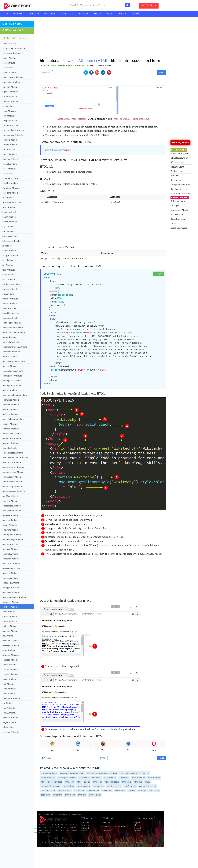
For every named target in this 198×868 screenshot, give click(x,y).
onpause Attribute (11, 520)
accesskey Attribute (11, 53)
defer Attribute (9, 169)
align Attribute (9, 63)
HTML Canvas (13, 30)
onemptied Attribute (11, 400)
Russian (137, 831)
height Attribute (9, 217)
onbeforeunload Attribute (14, 332)
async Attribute (9, 72)
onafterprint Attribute (12, 323)
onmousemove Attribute (14, 472)
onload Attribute (10, 448)
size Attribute (9, 684)
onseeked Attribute (11, 564)
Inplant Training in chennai (109, 842)
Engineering (177, 171)
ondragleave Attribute (12, 376)
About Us (86, 822)
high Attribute (9, 227)
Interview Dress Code (181, 193)
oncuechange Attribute (13, 371)
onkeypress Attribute (12, 438)
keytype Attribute (10, 255)
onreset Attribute (10, 544)
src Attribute (8, 703)
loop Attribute (9, 270)
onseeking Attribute (11, 568)
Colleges (175, 206)
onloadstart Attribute (12, 462)
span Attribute (9, 694)
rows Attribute (9, 650)
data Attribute (9, 150)
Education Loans (178, 219)
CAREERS (123, 14)
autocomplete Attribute (13, 77)
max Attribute (9, 280)
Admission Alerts (179, 210)
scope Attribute (9, 665)
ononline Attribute (11, 501)
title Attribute (8, 727)
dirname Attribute (10, 178)
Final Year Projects (180, 153)
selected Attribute (11, 674)
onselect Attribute (11, 573)
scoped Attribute (10, 670)
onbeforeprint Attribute (13, 328)
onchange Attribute (11, 352)
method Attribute (10, 289)
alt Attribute (8, 68)
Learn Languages (179, 228)
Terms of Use (87, 825)
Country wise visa (179, 189)
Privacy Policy (87, 828)
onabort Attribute (10, 318)
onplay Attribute (10, 525)
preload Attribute (10, 626)
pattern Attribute (10, 617)
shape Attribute (9, 679)
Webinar (106, 822)
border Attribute (10, 97)
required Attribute (10, 641)
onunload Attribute (11, 592)
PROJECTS (97, 14)
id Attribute (7, 246)
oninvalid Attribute (11, 429)
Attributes (83, 66)
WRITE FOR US (149, 5)
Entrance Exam (178, 201)
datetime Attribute (11, 159)
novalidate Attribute (11, 313)
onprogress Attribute (12, 535)
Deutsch (138, 828)
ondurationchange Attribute (15, 395)
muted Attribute (10, 304)
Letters (174, 223)
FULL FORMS (50, 14)
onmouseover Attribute (13, 482)
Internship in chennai (132, 842)
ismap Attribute (9, 251)
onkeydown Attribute (12, 434)
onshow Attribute (10, 578)
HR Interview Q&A (179, 158)
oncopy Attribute (10, 366)
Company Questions (180, 185)
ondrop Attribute (10, 390)
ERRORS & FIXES (67, 14)
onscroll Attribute (10, 554)
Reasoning (176, 180)
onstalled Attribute (11, 583)
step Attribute (9, 708)
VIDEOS (110, 14)
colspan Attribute (10, 121)
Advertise (107, 831)
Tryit (159, 274)
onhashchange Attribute (13, 419)
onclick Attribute (10, 357)
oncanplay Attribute (11, 342)
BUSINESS (137, 14)
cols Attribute (9, 116)
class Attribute (9, 111)
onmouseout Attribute (13, 477)
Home (45, 66)
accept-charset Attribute (14, 48)
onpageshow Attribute (13, 511)
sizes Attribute (9, 689)
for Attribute (8, 198)
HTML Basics (13, 24)
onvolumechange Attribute (14, 597)
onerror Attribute (10, 410)
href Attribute (9, 231)
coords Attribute (10, 145)
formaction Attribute (12, 202)
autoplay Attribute (11, 87)
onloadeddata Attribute (13, 453)
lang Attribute (9, 260)
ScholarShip (177, 214)
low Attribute (8, 275)
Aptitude (175, 176)
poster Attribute (10, 621)
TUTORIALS (17, 14)
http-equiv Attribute (11, 241)
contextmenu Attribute (13, 135)
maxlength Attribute (11, 284)
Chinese (138, 825)
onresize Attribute (11, 549)
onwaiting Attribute (11, 602)
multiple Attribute (10, 299)
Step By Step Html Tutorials (63, 66)
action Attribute (9, 58)
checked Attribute (10, 101)
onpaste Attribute (10, 515)
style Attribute (9, 713)
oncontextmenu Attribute (14, 361)
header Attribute (10, 212)
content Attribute (10, 125)
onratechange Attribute (13, 540)
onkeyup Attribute (10, 443)
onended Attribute (11, 405)
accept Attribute (10, 44)
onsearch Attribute (11, 559)
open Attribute (9, 612)
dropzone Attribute (11, 193)
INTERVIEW (83, 14)
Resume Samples (179, 167)
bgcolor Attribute (10, 92)
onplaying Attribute (11, 530)
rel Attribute (8, 636)
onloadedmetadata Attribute (15, 458)
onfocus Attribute (11, 414)
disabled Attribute (10, 183)
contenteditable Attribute (14, 130)
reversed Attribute (11, 645)
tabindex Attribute (10, 718)
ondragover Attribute (12, 381)
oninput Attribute (10, 424)
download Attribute (11, 188)
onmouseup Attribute (12, 487)
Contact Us (86, 831)
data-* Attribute (10, 154)
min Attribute (8, 294)
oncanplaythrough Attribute (15, 347)
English (137, 822)
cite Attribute (8, 106)
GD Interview (177, 162)
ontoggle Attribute (11, 588)
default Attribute (10, 164)
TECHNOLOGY (33, 14)
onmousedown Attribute (13, 467)
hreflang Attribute (10, 236)
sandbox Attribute (11, 660)
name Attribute (9, 308)
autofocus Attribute (11, 82)
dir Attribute (8, 174)
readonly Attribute (11, 631)
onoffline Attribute (11, 496)
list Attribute (8, 265)
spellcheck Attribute (11, 698)
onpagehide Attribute (12, 506)
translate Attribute (11, 732)
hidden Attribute (10, 222)
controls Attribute (10, 140)
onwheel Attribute (10, 607)
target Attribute (9, 722)
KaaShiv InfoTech (60, 842)
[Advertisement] (103, 577)
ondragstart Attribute (12, 385)
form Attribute (9, 207)
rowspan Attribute (11, 655)
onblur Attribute (9, 337)
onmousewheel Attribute (14, 491)
